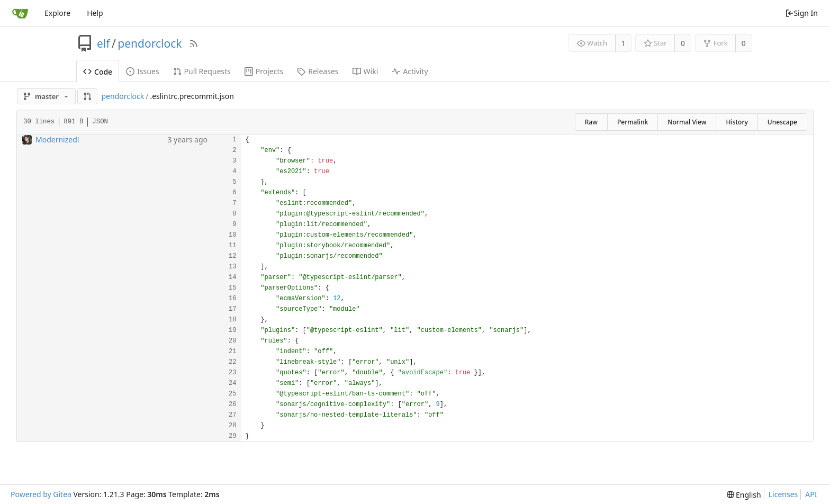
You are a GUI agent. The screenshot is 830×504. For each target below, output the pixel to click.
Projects (264, 71)
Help (95, 13)
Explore (57, 13)
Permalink (633, 122)
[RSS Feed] (194, 43)
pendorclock (150, 43)
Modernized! (57, 139)
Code (98, 72)
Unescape (782, 122)
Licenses (783, 494)
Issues (142, 71)
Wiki (366, 71)
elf (103, 43)
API (811, 494)
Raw (591, 122)
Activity (410, 71)
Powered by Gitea (41, 494)
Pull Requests (202, 71)
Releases (318, 71)
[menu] (744, 495)
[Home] (20, 13)
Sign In (801, 13)
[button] (87, 96)
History (737, 122)
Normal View (687, 122)
